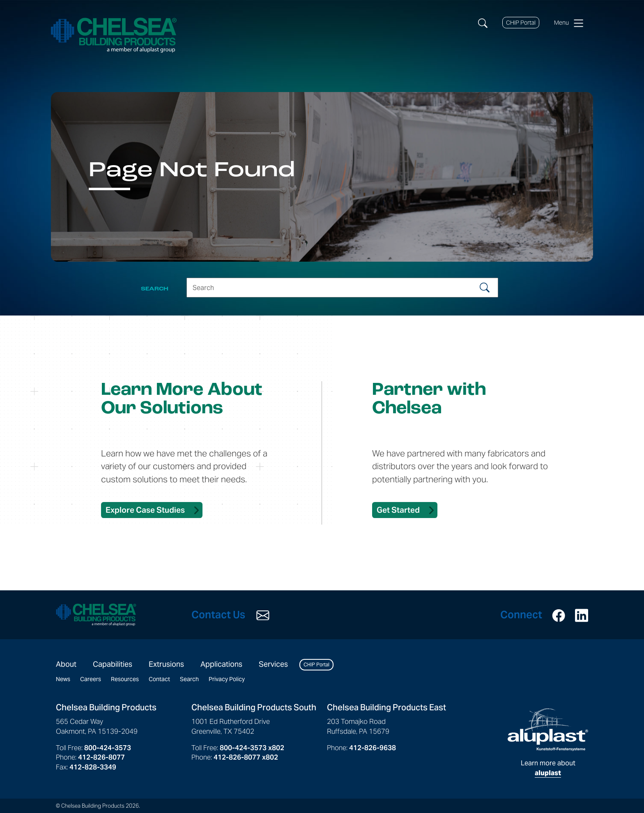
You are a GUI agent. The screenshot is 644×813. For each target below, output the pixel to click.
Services (273, 664)
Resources (125, 679)
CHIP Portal (521, 23)
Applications (221, 664)
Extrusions (166, 664)
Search (189, 679)
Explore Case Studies (145, 510)
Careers (91, 679)
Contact (159, 679)
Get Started (398, 510)
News (63, 679)
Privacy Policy (227, 679)
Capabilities (113, 664)
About (66, 664)
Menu (569, 23)
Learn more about (548, 743)
